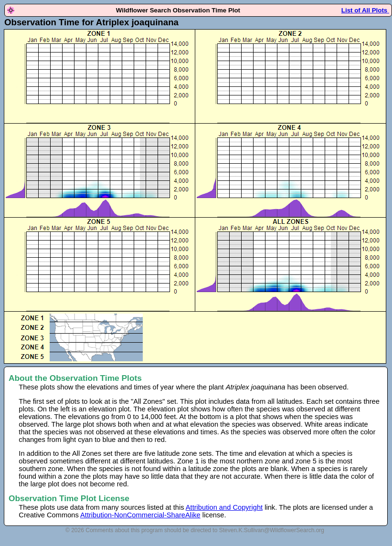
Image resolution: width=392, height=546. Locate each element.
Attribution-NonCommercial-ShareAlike (140, 515)
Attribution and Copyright (224, 507)
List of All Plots (365, 10)
